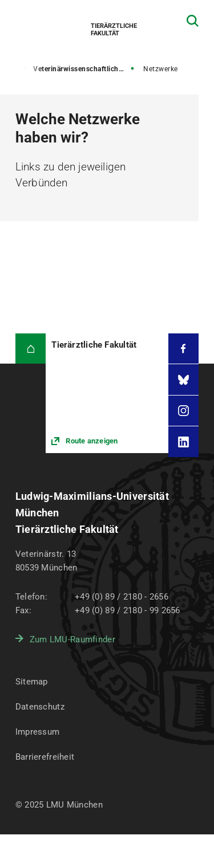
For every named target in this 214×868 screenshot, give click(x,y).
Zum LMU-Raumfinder (72, 639)
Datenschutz (40, 707)
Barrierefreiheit (45, 757)
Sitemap (32, 682)
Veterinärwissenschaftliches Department (84, 69)
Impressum (38, 732)
